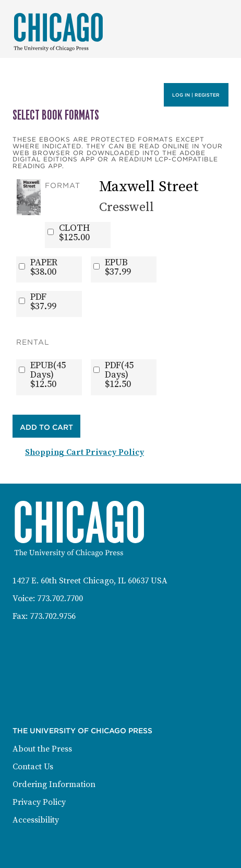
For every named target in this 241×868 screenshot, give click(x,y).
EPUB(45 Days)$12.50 (48, 375)
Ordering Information (54, 784)
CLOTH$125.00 (74, 233)
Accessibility (36, 820)
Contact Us (33, 767)
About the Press (42, 749)
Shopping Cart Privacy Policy (85, 452)
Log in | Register (196, 95)
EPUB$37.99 (118, 267)
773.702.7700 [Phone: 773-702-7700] (60, 599)
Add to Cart (46, 427)
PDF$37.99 (43, 302)
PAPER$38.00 (44, 267)
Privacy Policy (39, 802)
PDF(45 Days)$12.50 (119, 375)
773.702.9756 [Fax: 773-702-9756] (53, 616)
